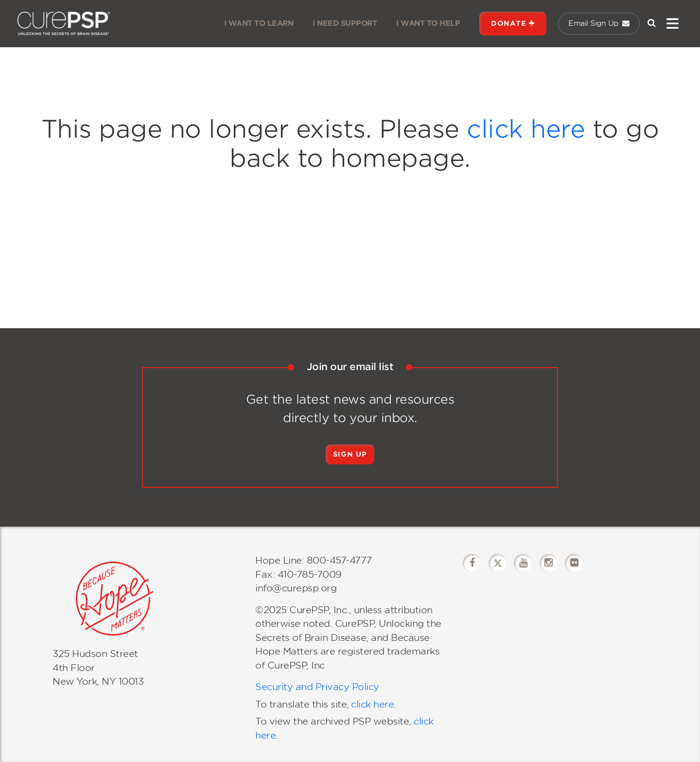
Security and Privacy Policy (317, 687)
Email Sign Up (599, 23)
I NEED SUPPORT (345, 23)
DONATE (513, 23)
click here (526, 129)
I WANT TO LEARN (259, 23)
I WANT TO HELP (428, 23)
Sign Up (350, 454)
